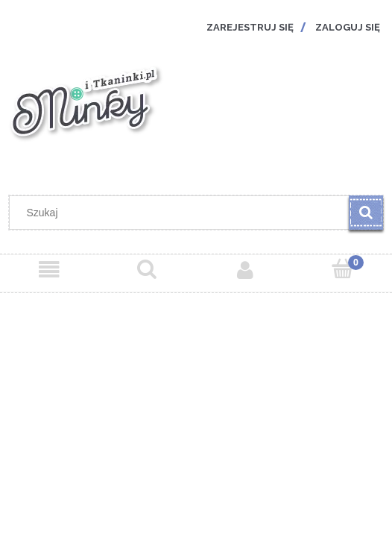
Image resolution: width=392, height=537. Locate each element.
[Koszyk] (344, 269)
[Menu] (49, 270)
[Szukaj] (366, 213)
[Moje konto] (245, 270)
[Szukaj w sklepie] (183, 213)
